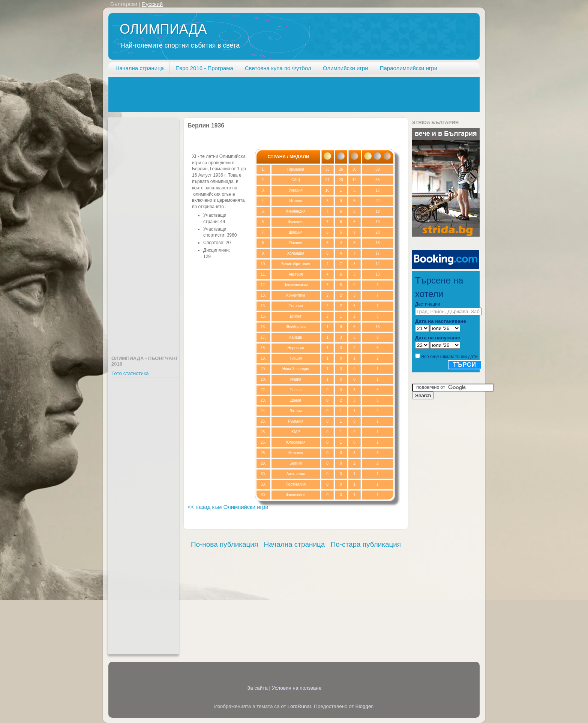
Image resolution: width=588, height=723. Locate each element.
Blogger (364, 706)
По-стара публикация (366, 544)
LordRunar (299, 706)
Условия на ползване (297, 688)
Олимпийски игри (346, 68)
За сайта (257, 688)
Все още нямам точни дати (449, 357)
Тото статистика (130, 373)
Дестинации (428, 304)
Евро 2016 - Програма (204, 68)
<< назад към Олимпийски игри (228, 507)
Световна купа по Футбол (278, 68)
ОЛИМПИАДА (163, 29)
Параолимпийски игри (409, 68)
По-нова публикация (224, 544)
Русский (152, 4)
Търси (465, 365)
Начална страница (140, 68)
